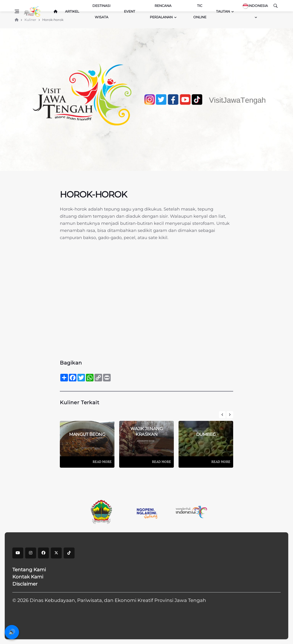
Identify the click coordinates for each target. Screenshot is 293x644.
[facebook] (43, 553)
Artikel (72, 11)
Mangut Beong (87, 434)
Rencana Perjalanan (161, 11)
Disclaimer (25, 584)
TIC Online (200, 11)
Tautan (223, 11)
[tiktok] (69, 553)
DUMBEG (206, 434)
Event (130, 11)
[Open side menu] (17, 11)
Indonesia (255, 6)
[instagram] (31, 553)
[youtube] (18, 553)
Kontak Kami (28, 577)
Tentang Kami (29, 570)
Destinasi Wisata (101, 11)
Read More (102, 462)
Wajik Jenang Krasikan (146, 431)
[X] (56, 553)
